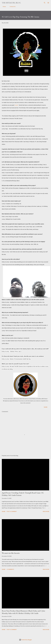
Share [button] (46, 407)
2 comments (10, 569)
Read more (46, 511)
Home (3, 7)
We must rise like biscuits (11, 553)
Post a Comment (12, 511)
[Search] (45, 3)
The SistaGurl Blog (11, 3)
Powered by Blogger (25, 640)
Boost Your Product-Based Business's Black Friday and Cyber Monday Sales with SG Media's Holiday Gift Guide (23, 612)
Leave (16, 105)
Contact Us (12, 7)
